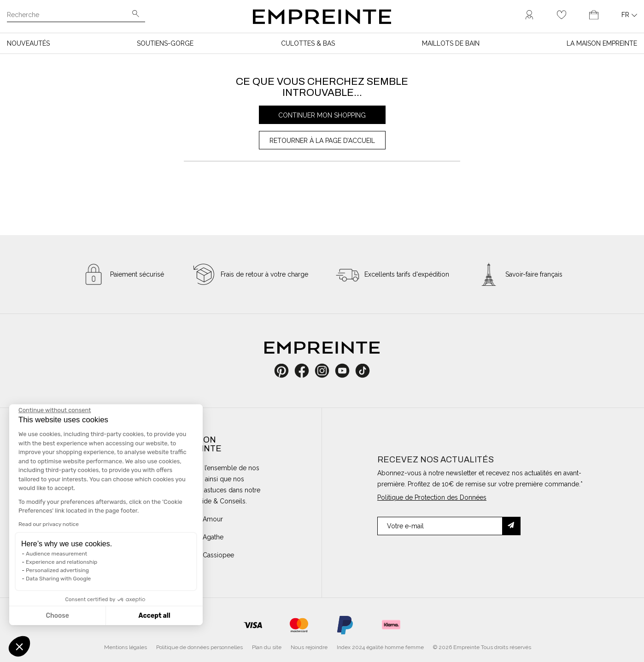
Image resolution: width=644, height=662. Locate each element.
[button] (19, 646)
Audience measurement (56, 554)
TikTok (363, 371)
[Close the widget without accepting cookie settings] (55, 410)
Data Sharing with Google (58, 579)
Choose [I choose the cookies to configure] (57, 616)
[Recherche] (70, 16)
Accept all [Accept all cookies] (154, 616)
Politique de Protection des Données (432, 497)
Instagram (327, 371)
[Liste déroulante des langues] (629, 15)
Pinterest (284, 371)
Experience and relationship (61, 562)
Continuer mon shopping (322, 115)
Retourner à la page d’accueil (322, 141)
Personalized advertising (57, 570)
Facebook (307, 371)
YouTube (346, 371)
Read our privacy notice (49, 524)
